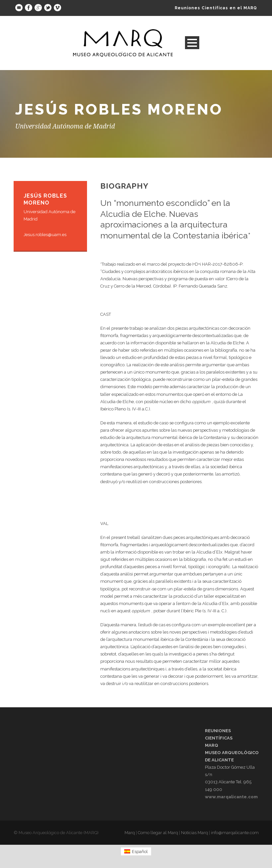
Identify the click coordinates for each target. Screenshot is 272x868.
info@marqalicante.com (235, 833)
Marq (130, 833)
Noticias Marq (194, 833)
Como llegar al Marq (158, 833)
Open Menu (192, 43)
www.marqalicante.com (231, 797)
